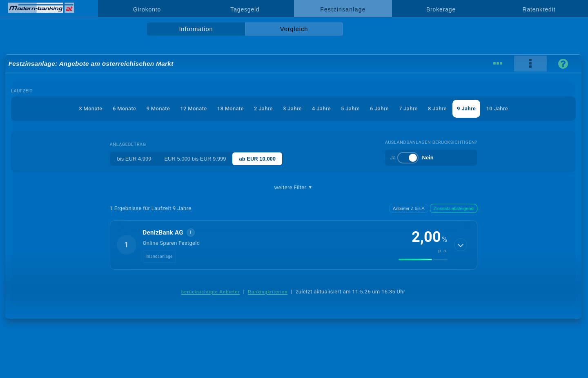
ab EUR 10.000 (257, 159)
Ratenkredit (539, 9)
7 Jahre (408, 108)
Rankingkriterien (268, 292)
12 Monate (193, 108)
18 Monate (231, 108)
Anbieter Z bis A (409, 208)
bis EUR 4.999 (134, 159)
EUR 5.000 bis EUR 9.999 (195, 159)
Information (196, 29)
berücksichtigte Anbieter (211, 292)
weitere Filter (293, 188)
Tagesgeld (245, 9)
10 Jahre (497, 108)
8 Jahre (437, 108)
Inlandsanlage (159, 256)
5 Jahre (350, 108)
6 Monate (124, 108)
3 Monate (90, 108)
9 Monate (158, 108)
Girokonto (147, 9)
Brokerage (441, 9)
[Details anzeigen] (461, 245)
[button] (294, 245)
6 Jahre (379, 108)
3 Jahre (292, 108)
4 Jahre (321, 108)
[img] (423, 259)
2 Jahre (263, 108)
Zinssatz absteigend (454, 208)
